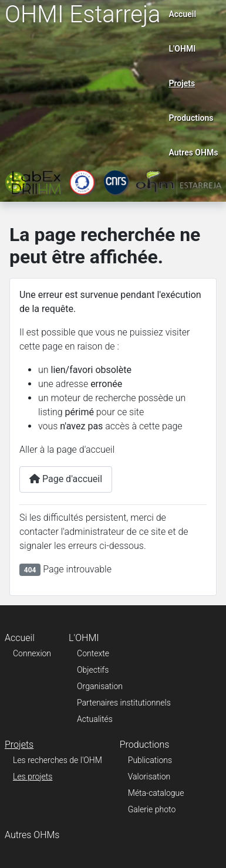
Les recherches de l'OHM (58, 760)
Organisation (100, 686)
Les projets (33, 777)
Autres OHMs (193, 152)
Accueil (182, 14)
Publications (150, 760)
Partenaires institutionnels (124, 703)
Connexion (32, 653)
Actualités (95, 719)
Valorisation (149, 777)
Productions (191, 118)
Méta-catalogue (156, 793)
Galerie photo (152, 809)
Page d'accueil (66, 479)
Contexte (93, 653)
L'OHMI (182, 49)
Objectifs (93, 670)
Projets (182, 83)
